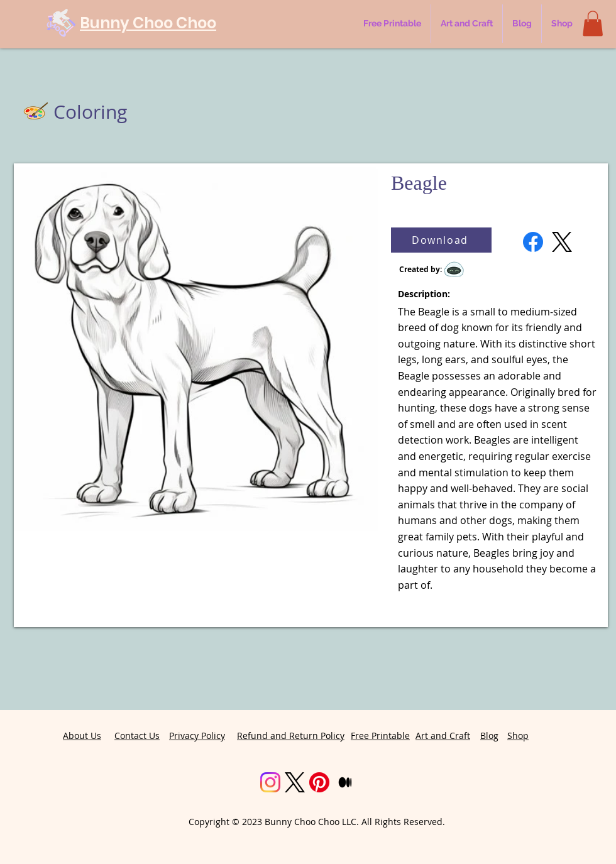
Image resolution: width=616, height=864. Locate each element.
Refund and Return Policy (291, 735)
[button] (593, 24)
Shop (518, 735)
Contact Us (137, 735)
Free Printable (380, 735)
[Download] (441, 240)
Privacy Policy (197, 735)
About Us (82, 735)
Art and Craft (443, 735)
